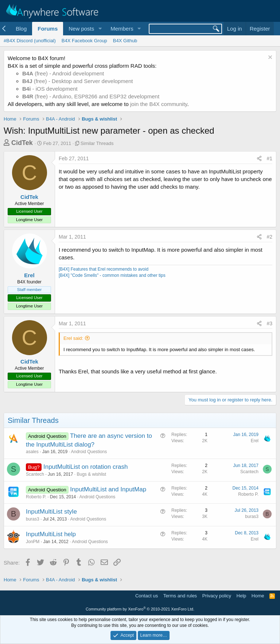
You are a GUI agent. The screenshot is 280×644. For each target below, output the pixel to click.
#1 (269, 158)
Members (122, 29)
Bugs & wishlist (91, 474)
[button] (100, 29)
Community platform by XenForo (140, 609)
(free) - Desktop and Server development (78, 81)
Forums (48, 29)
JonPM (33, 542)
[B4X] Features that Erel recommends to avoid (104, 269)
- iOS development (50, 89)
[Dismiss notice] (269, 58)
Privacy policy (217, 596)
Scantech (35, 474)
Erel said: (73, 338)
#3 (269, 323)
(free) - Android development (63, 73)
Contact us (147, 596)
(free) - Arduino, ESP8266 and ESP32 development (91, 96)
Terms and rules (180, 596)
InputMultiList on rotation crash (86, 467)
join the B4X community (159, 104)
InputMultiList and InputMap (108, 489)
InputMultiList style (51, 512)
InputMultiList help (51, 534)
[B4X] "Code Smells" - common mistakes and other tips (112, 275)
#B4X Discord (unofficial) (30, 41)
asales (32, 452)
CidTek (22, 143)
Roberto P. (36, 497)
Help (242, 596)
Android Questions (89, 452)
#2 (269, 237)
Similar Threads (97, 143)
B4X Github (125, 41)
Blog (21, 29)
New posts (81, 29)
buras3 (33, 519)
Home (258, 596)
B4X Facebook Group (84, 41)
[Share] (259, 159)
